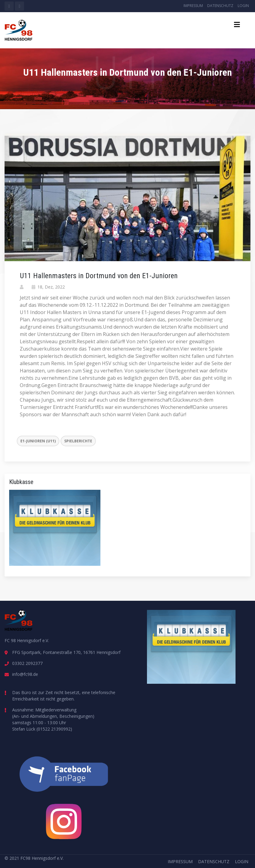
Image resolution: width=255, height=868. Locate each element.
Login (243, 6)
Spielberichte (78, 441)
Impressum (193, 6)
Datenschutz (220, 6)
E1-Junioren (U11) (38, 441)
